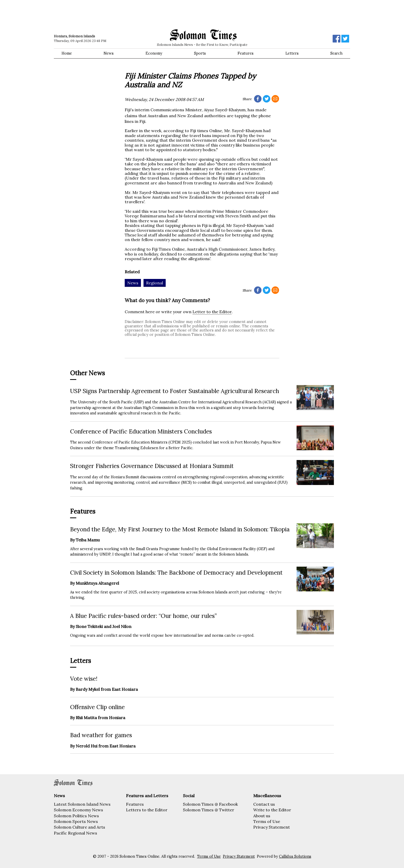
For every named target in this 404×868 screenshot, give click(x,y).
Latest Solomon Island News (82, 804)
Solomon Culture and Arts (79, 827)
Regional (155, 283)
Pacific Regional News (75, 833)
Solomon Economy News (78, 810)
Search (336, 53)
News (109, 53)
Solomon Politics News (76, 816)
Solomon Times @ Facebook (210, 804)
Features (246, 53)
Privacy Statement (272, 827)
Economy (154, 53)
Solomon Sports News (76, 821)
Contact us (264, 804)
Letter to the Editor (212, 312)
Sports (200, 53)
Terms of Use (267, 821)
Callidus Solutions (295, 856)
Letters (292, 53)
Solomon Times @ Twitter (209, 810)
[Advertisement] (127, 14)
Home (67, 53)
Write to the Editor (272, 810)
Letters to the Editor (147, 810)
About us (262, 816)
